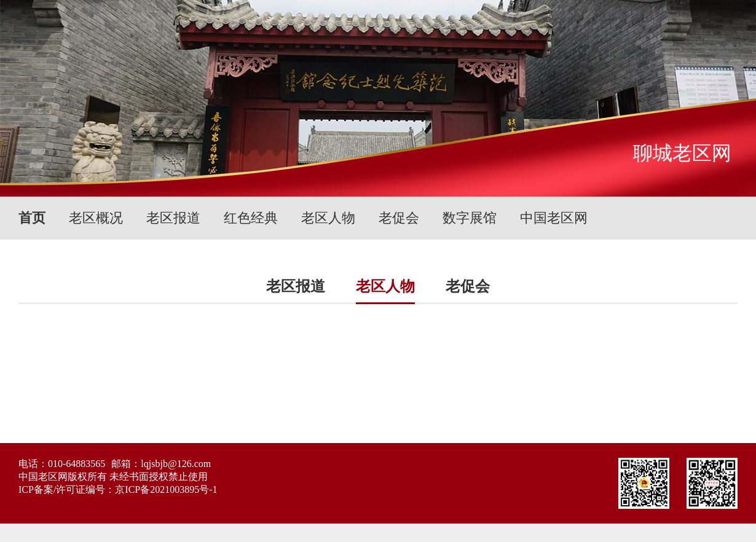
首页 (32, 218)
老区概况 (96, 218)
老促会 (399, 218)
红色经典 (251, 218)
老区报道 (173, 218)
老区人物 (328, 218)
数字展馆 (470, 218)
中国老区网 (554, 218)
